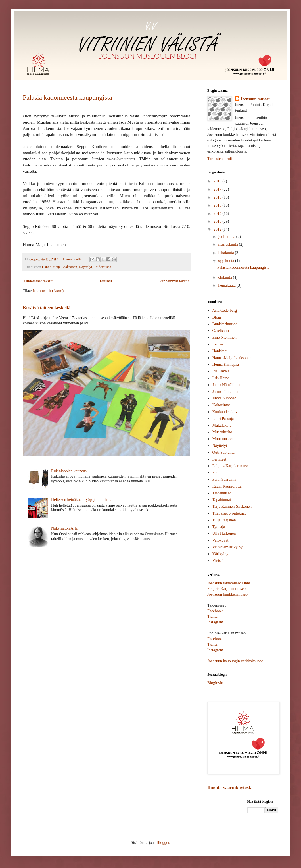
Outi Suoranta (223, 452)
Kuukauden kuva (226, 412)
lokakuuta (226, 253)
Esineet (218, 344)
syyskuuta (227, 261)
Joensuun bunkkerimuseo (227, 594)
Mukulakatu (222, 425)
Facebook (215, 611)
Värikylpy (220, 554)
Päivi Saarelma (224, 479)
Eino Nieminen (224, 337)
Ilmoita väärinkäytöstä (230, 787)
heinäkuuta (227, 285)
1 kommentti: (73, 259)
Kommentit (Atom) (48, 291)
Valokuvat (220, 540)
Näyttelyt (86, 267)
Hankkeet (220, 351)
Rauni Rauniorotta (227, 486)
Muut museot (223, 439)
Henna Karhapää (226, 364)
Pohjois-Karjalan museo (232, 466)
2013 (218, 221)
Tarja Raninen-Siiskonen (232, 506)
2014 (218, 214)
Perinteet (220, 459)
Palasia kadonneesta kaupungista (67, 97)
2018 (218, 181)
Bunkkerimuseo (225, 324)
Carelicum (221, 331)
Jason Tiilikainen (226, 392)
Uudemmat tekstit (38, 281)
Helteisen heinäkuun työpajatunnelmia (82, 500)
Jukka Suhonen (224, 398)
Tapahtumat (222, 500)
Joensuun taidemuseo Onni (229, 583)
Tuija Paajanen (224, 520)
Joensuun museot (255, 99)
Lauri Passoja (223, 419)
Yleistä (218, 561)
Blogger (163, 843)
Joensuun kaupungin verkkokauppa (235, 661)
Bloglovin (215, 683)
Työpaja (219, 527)
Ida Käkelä (221, 371)
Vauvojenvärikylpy (228, 547)
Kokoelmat (221, 405)
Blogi (217, 317)
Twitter (213, 616)
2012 (218, 229)
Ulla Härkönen (224, 533)
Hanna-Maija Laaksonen (59, 267)
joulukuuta (227, 237)
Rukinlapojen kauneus (69, 471)
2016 (218, 197)
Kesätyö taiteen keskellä (47, 308)
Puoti (217, 473)
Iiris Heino (221, 378)
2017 (218, 189)
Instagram (215, 622)
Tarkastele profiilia (222, 159)
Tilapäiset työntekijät (229, 513)
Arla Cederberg (225, 310)
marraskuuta (228, 244)
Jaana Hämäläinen (227, 385)
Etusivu (106, 281)
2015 (218, 205)
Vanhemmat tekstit (174, 281)
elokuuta (225, 277)
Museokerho (222, 432)
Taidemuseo (103, 267)
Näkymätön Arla (64, 528)
